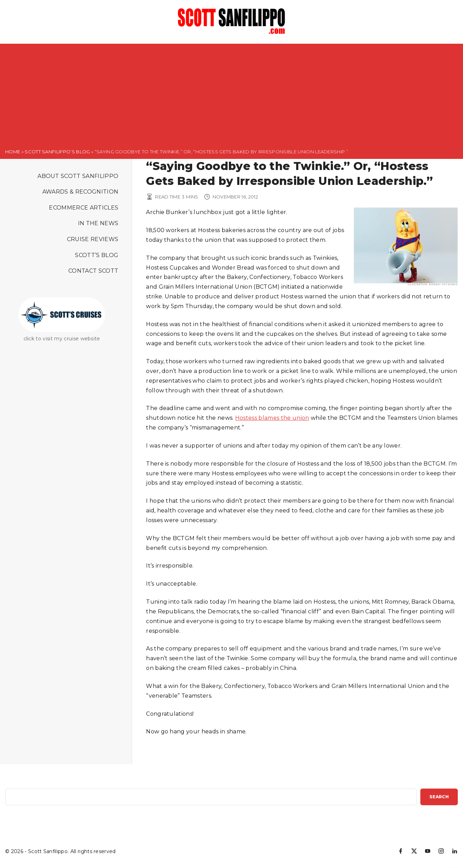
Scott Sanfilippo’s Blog (57, 152)
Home (13, 152)
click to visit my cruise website (62, 339)
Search (439, 797)
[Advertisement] (232, 92)
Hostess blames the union (272, 418)
